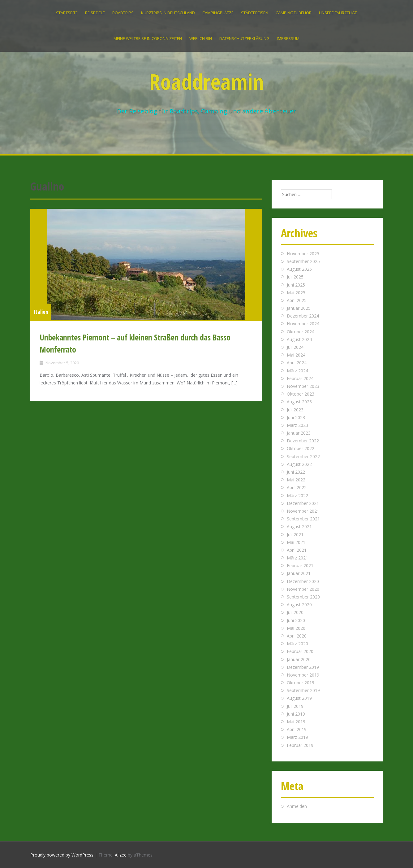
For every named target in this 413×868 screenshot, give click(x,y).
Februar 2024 (300, 378)
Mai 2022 (296, 480)
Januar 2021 (299, 573)
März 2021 (297, 558)
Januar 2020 (299, 659)
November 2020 (303, 589)
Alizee (121, 855)
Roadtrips (123, 13)
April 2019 (297, 729)
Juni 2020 (296, 620)
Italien (41, 312)
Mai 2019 (296, 722)
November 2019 (303, 675)
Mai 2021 (296, 542)
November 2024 (303, 324)
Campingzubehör (294, 13)
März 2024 (297, 371)
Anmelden (297, 806)
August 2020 (299, 605)
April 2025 (297, 300)
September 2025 (303, 261)
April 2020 (297, 636)
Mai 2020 (296, 628)
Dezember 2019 (303, 667)
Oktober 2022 (301, 448)
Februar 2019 (300, 745)
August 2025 (299, 269)
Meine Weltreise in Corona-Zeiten (148, 38)
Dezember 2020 (303, 581)
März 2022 (297, 495)
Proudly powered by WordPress (62, 855)
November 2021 (303, 511)
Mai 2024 (296, 355)
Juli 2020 (295, 612)
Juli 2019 (295, 706)
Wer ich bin (201, 38)
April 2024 (297, 363)
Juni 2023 (296, 417)
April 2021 (297, 550)
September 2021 (303, 519)
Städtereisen (255, 13)
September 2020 (303, 597)
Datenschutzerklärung (244, 38)
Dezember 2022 (303, 441)
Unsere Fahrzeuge (338, 13)
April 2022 (297, 487)
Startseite (67, 13)
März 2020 (297, 644)
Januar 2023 (299, 433)
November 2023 (303, 386)
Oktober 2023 (301, 394)
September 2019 (303, 690)
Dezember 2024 (303, 316)
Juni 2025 (296, 285)
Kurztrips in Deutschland (168, 13)
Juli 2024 (295, 347)
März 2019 (297, 737)
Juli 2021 (295, 535)
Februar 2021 (300, 566)
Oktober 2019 (301, 683)
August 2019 (299, 698)
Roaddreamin (207, 81)
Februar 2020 (300, 651)
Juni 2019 (296, 714)
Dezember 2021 (303, 503)
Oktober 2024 (301, 332)
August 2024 (299, 339)
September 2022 (303, 456)
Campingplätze (218, 13)
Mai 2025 (296, 293)
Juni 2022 (296, 472)
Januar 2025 (299, 308)
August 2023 (299, 402)
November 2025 (303, 254)
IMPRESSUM (288, 38)
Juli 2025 (295, 277)
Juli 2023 (295, 410)
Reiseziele (95, 13)
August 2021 (299, 526)
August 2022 (299, 464)
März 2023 (297, 425)
